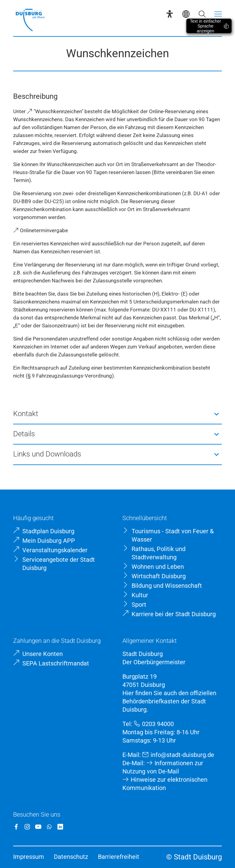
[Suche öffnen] (202, 14)
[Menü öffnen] (218, 14)
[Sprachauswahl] (186, 14)
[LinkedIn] (60, 827)
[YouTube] (38, 827)
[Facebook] (16, 827)
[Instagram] (27, 827)
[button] (118, 414)
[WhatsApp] (49, 827)
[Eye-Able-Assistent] (170, 14)
